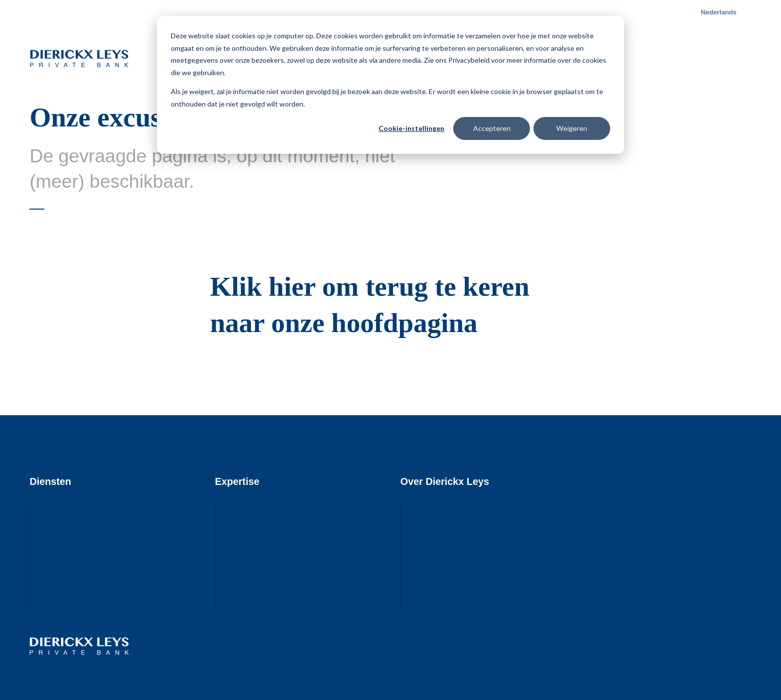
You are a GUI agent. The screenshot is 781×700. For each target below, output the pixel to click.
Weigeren (572, 128)
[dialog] (390, 85)
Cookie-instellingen (411, 128)
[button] (721, 12)
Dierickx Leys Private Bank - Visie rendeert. (79, 58)
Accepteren (492, 128)
